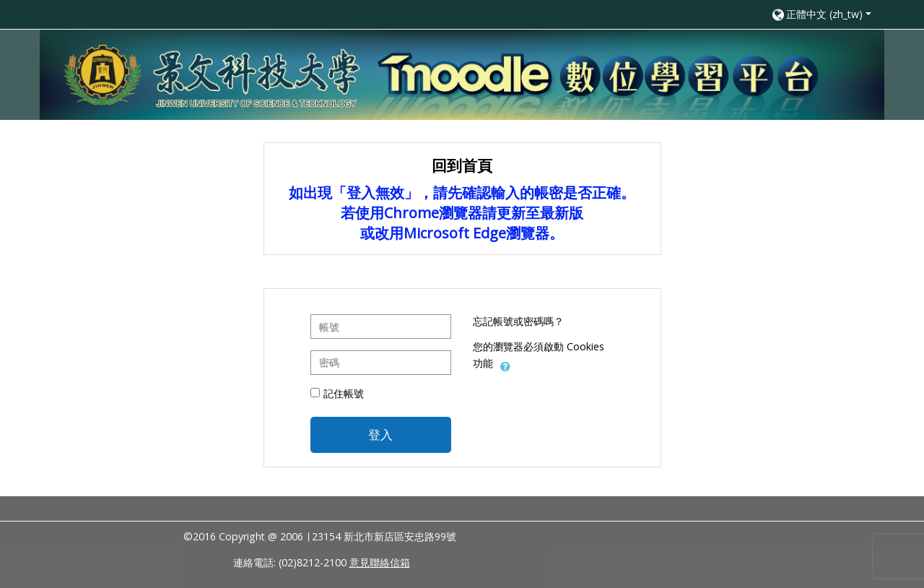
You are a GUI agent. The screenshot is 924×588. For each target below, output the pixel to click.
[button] (821, 14)
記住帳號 (344, 393)
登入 (380, 434)
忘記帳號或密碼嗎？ (518, 321)
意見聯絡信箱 (380, 562)
